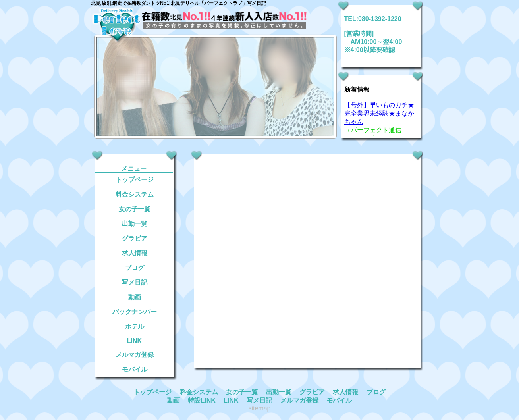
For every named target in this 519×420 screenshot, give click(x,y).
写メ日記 (135, 282)
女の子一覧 (135, 209)
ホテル (135, 327)
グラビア (135, 238)
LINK (134, 341)
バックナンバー (135, 312)
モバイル (135, 369)
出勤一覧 (135, 224)
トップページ (135, 180)
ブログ (135, 268)
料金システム (135, 194)
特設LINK (202, 400)
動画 (135, 297)
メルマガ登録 (135, 355)
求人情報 (135, 253)
